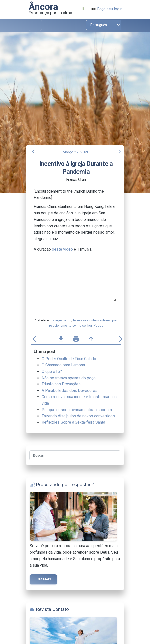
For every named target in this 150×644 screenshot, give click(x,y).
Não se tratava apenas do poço (69, 378)
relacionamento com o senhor (71, 325)
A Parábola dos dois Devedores (70, 391)
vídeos (98, 325)
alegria (58, 320)
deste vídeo (62, 249)
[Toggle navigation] (35, 25)
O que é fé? (52, 371)
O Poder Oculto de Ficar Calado (69, 359)
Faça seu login (110, 9)
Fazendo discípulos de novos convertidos (78, 416)
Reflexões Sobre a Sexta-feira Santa (73, 422)
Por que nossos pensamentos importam (77, 410)
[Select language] (104, 25)
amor (68, 320)
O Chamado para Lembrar (64, 365)
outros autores (100, 320)
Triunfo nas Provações (61, 384)
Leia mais (43, 579)
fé (74, 320)
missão (83, 320)
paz (115, 320)
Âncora (43, 7)
